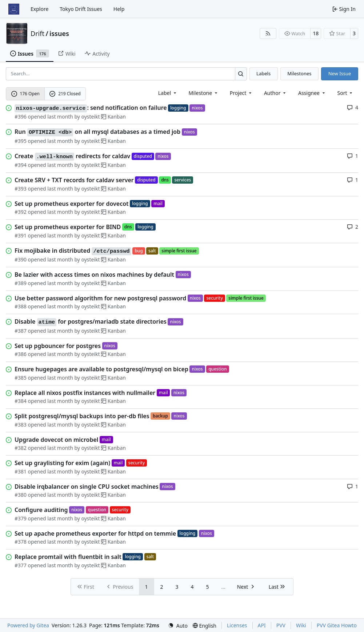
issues (59, 33)
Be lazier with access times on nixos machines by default (94, 275)
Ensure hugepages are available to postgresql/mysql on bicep (101, 369)
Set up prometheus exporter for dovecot (72, 204)
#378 (21, 542)
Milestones (299, 73)
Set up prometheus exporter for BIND (68, 227)
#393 (21, 189)
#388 (21, 306)
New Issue (340, 73)
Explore (39, 9)
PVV (281, 625)
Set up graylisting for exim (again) (62, 463)
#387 (21, 331)
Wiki (301, 625)
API (262, 625)
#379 (21, 518)
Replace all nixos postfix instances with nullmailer (85, 393)
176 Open (25, 94)
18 (316, 33)
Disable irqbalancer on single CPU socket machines (87, 487)
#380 (21, 495)
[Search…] (241, 74)
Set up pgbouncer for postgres (58, 346)
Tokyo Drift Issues (81, 9)
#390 (21, 259)
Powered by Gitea (28, 625)
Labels (263, 73)
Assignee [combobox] (312, 93)
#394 (21, 165)
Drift (37, 33)
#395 (21, 141)
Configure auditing (41, 510)
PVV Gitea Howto (337, 625)
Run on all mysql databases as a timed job (97, 132)
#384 (21, 401)
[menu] (346, 93)
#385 (21, 378)
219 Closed (65, 94)
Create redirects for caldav (72, 156)
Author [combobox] (275, 93)
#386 (21, 354)
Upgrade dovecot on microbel (56, 440)
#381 (21, 471)
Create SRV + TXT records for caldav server (74, 180)
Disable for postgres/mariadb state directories (91, 322)
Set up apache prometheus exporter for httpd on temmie (95, 533)
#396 (21, 117)
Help (119, 9)
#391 (21, 235)
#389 (21, 283)
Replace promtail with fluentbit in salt (68, 557)
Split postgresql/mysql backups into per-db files (82, 416)
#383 (21, 425)
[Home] (14, 9)
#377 (21, 565)
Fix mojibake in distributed (73, 251)
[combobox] (168, 93)
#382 (21, 448)
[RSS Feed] (268, 33)
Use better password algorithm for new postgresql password (100, 298)
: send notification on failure (91, 108)
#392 (21, 212)
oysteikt (91, 117)
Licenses (237, 625)
